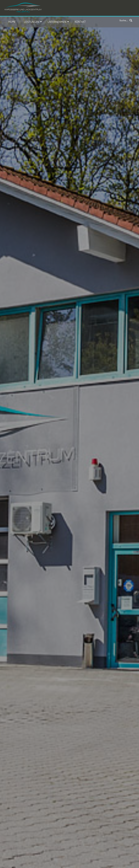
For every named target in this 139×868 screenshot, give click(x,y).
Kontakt (80, 21)
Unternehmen (57, 21)
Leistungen (32, 21)
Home (12, 21)
